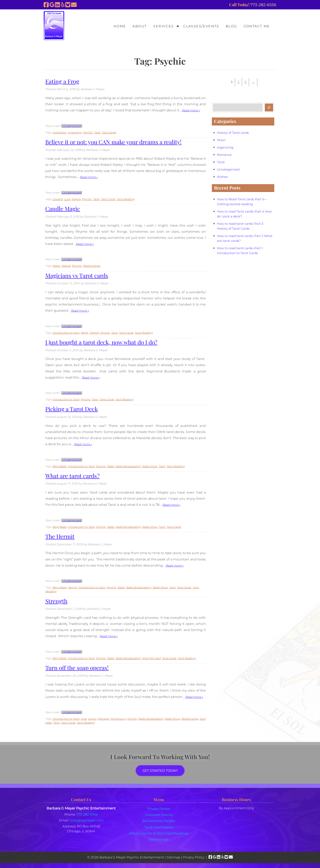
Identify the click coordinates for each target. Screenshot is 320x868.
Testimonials (159, 840)
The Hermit (60, 536)
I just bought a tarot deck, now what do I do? (101, 342)
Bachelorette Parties (159, 821)
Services (163, 26)
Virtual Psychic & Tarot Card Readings (159, 833)
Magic (56, 266)
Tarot (97, 132)
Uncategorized (72, 126)
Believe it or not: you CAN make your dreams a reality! (113, 142)
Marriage (103, 719)
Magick (76, 199)
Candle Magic (63, 209)
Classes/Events (201, 26)
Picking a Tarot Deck (72, 409)
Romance (224, 155)
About (140, 26)
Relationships (92, 266)
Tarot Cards (109, 132)
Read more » (191, 110)
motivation (59, 132)
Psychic (88, 132)
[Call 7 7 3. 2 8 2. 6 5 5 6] (263, 5)
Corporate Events (159, 815)
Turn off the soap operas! (77, 668)
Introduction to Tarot (66, 333)
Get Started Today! (160, 771)
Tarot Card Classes (159, 827)
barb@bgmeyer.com (87, 820)
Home (120, 26)
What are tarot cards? (72, 476)
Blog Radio (59, 466)
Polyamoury (118, 719)
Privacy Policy (194, 857)
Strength (56, 601)
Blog (231, 26)
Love (84, 719)
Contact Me (257, 26)
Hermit (72, 587)
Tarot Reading (125, 199)
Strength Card (151, 658)
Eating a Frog (62, 81)
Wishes (222, 177)
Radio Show (150, 466)
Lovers (92, 719)
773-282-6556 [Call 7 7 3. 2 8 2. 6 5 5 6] (87, 814)
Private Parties (159, 809)
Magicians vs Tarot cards (77, 275)
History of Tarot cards (233, 133)
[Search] (269, 107)
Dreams (58, 199)
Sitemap (173, 857)
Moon (221, 140)
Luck (67, 199)
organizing (75, 132)
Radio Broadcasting (128, 466)
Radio (111, 466)
